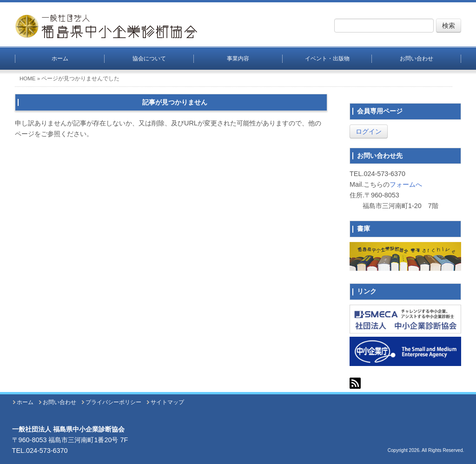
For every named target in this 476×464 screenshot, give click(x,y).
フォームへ (406, 184)
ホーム (60, 59)
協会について (149, 59)
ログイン (369, 131)
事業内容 (238, 59)
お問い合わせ (416, 59)
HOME (28, 78)
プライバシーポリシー (113, 402)
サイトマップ (167, 402)
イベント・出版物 (327, 59)
